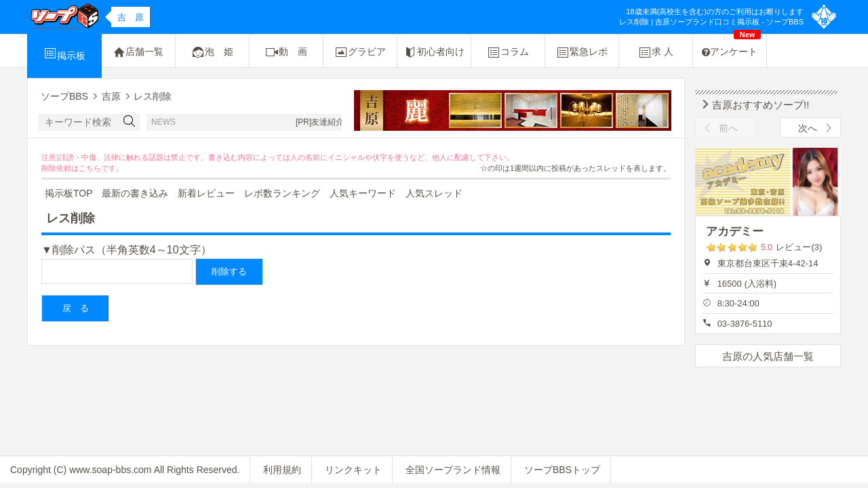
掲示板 (64, 54)
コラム (508, 52)
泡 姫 (212, 52)
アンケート (731, 46)
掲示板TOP (69, 193)
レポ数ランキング (282, 193)
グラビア (360, 52)
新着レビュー (206, 193)
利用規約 (282, 470)
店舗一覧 (138, 52)
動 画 (286, 52)
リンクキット (353, 470)
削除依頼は (60, 168)
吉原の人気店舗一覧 (768, 356)
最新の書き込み (135, 193)
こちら (90, 168)
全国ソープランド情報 (453, 470)
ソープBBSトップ (562, 470)
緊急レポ (582, 52)
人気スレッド (434, 193)
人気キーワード (363, 193)
